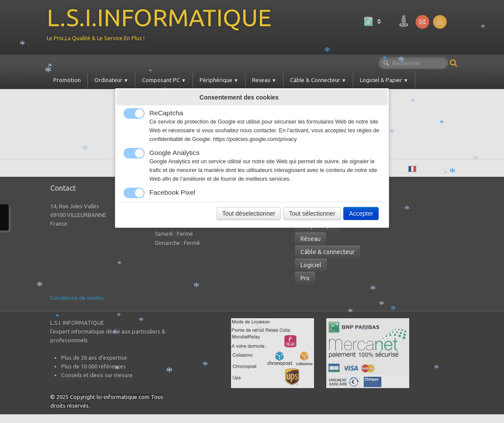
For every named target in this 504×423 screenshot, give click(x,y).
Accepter (361, 213)
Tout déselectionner (249, 213)
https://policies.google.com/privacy (255, 139)
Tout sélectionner (312, 213)
